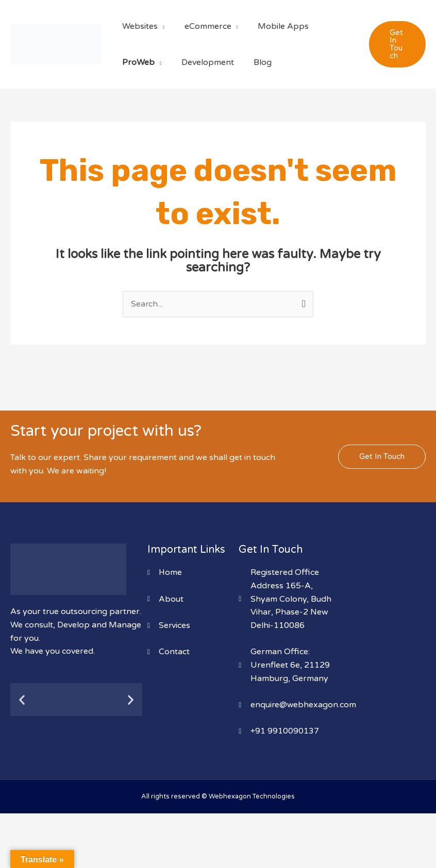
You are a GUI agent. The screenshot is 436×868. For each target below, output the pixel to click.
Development (203, 62)
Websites (138, 26)
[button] (396, 44)
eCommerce (203, 26)
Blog (255, 62)
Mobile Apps (275, 26)
